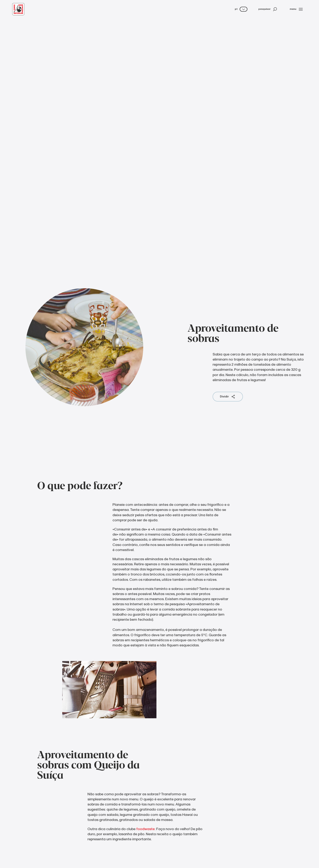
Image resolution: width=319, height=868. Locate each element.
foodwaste (145, 829)
